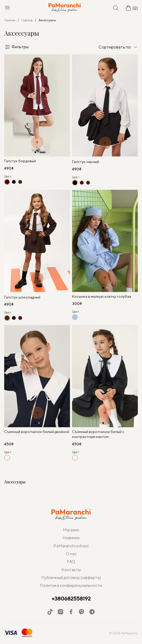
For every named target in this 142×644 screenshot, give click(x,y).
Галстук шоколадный (22, 297)
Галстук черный (86, 162)
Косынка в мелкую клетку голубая (102, 296)
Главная (10, 20)
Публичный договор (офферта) (71, 578)
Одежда (27, 20)
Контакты (71, 570)
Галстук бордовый (20, 161)
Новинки (71, 538)
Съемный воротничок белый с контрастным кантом (98, 434)
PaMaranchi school (71, 546)
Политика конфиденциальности (71, 585)
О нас (71, 554)
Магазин (71, 530)
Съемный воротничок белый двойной (37, 432)
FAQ (71, 562)
